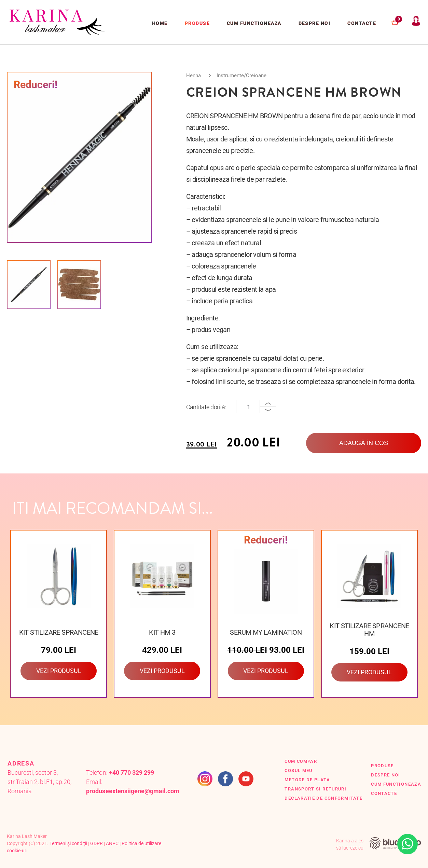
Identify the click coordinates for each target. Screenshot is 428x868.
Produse (197, 23)
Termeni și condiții (68, 843)
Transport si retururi (315, 789)
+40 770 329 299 (132, 773)
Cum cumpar (301, 761)
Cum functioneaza (254, 23)
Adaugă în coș (364, 443)
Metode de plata (307, 780)
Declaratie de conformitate (323, 798)
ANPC (112, 843)
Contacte (362, 23)
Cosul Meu (298, 770)
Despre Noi (315, 23)
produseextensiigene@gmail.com (133, 791)
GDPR (96, 843)
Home (160, 23)
